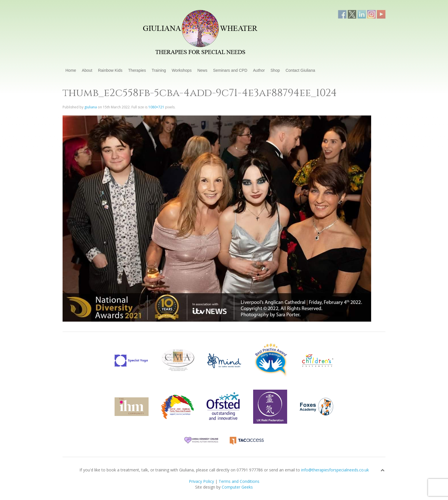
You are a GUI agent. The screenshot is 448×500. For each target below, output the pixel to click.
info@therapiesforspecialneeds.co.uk (335, 470)
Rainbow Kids (110, 70)
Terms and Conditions (239, 481)
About (87, 70)
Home (71, 70)
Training (159, 70)
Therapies (137, 70)
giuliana (91, 107)
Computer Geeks (237, 487)
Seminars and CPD (230, 70)
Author (259, 70)
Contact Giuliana (300, 70)
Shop (275, 70)
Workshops (182, 70)
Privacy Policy (201, 481)
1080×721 (156, 107)
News (202, 70)
